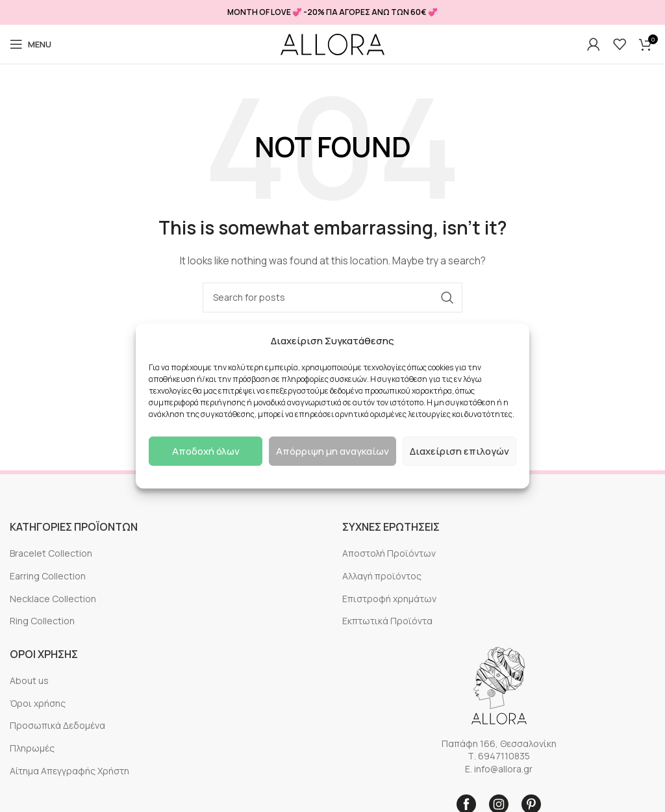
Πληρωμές (32, 748)
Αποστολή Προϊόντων (389, 553)
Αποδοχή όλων (206, 451)
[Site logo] (332, 44)
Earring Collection (48, 576)
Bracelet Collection (51, 553)
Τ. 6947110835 (499, 756)
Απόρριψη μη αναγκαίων (332, 451)
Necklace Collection (53, 599)
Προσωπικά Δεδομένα (57, 725)
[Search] (332, 298)
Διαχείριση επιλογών (459, 451)
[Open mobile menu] (31, 44)
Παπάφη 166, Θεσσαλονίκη (499, 743)
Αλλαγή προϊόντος (382, 576)
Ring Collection (42, 621)
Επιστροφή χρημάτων (389, 599)
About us (29, 680)
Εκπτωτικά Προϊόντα (387, 621)
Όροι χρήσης (38, 703)
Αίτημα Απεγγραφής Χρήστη (69, 771)
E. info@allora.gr (499, 769)
